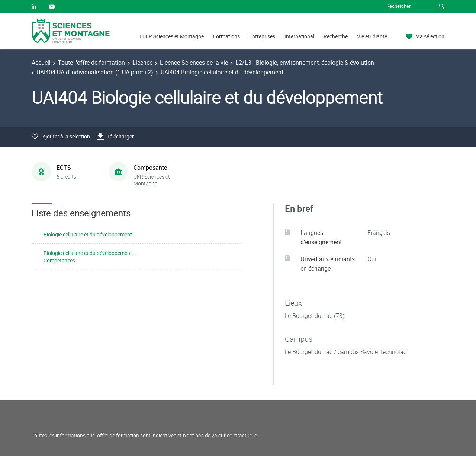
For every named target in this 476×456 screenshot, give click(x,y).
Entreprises (262, 36)
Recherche (336, 36)
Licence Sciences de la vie (194, 63)
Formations (226, 36)
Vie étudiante (372, 36)
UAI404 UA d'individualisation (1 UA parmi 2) (95, 72)
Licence (142, 63)
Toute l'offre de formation (91, 63)
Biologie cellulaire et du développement (88, 234)
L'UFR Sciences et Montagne (172, 36)
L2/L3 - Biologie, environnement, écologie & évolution (305, 63)
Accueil (41, 63)
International (299, 36)
